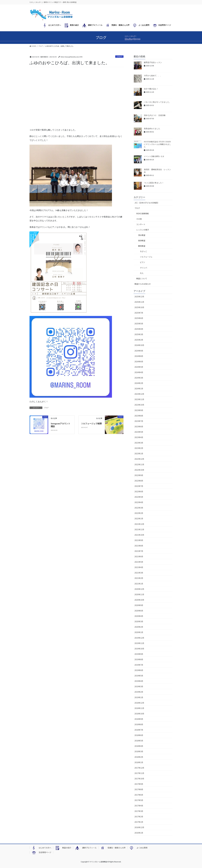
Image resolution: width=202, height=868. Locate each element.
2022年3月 (139, 508)
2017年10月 (139, 779)
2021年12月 (139, 524)
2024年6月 (139, 361)
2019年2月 (139, 692)
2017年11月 (139, 773)
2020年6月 (139, 611)
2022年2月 (139, 513)
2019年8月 (139, 659)
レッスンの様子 (143, 230)
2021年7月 (139, 551)
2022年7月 (139, 486)
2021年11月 (139, 529)
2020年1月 (139, 632)
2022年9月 (139, 475)
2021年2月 (139, 578)
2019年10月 (139, 649)
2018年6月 (139, 735)
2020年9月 (139, 605)
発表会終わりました (152, 129)
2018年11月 (139, 708)
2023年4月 (139, 437)
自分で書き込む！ (151, 89)
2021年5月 (139, 562)
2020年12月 (139, 589)
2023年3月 (139, 443)
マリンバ (144, 268)
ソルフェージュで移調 (91, 424)
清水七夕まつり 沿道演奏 (155, 115)
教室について (142, 278)
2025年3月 (139, 334)
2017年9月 (139, 784)
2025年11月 (139, 302)
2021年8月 (139, 546)
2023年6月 (139, 426)
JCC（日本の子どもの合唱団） (147, 203)
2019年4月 (139, 681)
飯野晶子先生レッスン (153, 62)
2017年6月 (139, 795)
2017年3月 (139, 811)
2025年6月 (139, 318)
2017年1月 (139, 822)
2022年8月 (139, 481)
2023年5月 (139, 432)
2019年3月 (139, 686)
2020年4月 (139, 616)
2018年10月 (139, 714)
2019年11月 (139, 643)
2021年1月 (139, 584)
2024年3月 (139, 378)
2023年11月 (139, 399)
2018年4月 (139, 746)
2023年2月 (139, 448)
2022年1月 (139, 518)
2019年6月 (139, 670)
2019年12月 (139, 638)
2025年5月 (139, 324)
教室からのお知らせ (143, 284)
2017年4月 (139, 806)
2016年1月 (139, 833)
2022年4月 (139, 502)
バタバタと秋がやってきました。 (157, 102)
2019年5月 (139, 676)
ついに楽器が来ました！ (154, 183)
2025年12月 (139, 296)
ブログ (119, 57)
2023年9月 (139, 410)
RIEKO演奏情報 (142, 213)
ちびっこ (144, 251)
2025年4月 (139, 329)
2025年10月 (139, 307)
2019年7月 (139, 665)
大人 (142, 273)
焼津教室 (142, 241)
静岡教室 (142, 246)
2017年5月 (139, 800)
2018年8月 (139, 724)
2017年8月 (139, 789)
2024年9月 (139, 351)
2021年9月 (139, 540)
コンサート (141, 224)
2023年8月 (139, 416)
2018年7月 (139, 730)
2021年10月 (139, 535)
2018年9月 (139, 719)
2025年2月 (139, 340)
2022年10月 (139, 470)
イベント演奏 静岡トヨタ (154, 156)
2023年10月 (139, 405)
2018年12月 (139, 703)
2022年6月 (139, 491)
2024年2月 (139, 383)
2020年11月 (139, 594)
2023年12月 (139, 394)
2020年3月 (139, 621)
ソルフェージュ (146, 257)
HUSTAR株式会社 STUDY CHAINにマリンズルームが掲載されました (157, 144)
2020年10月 (139, 600)
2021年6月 (139, 556)
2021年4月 (139, 567)
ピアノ (143, 262)
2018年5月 (139, 741)
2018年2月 (139, 757)
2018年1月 (139, 762)
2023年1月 (139, 453)
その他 (139, 219)
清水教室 (142, 235)
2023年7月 (139, 421)
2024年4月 (139, 372)
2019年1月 (139, 697)
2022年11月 (139, 464)
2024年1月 (139, 389)
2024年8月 (139, 356)
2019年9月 (139, 654)
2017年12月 (139, 768)
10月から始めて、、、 (153, 76)
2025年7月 (139, 313)
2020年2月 (139, 627)
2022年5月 (139, 497)
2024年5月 (139, 367)
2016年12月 (139, 827)
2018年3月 (139, 751)
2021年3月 (139, 573)
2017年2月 (139, 817)
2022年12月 (139, 459)
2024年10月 (139, 345)
